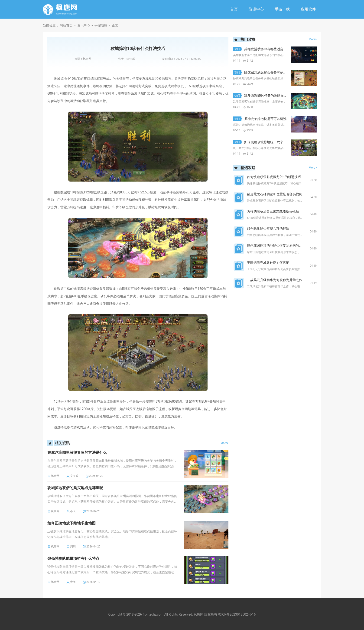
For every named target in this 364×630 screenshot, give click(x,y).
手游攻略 (101, 25)
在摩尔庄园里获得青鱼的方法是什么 (77, 453)
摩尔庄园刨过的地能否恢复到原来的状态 (276, 245)
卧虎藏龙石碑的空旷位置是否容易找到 (275, 194)
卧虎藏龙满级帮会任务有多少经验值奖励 (273, 72)
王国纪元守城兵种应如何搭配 (268, 263)
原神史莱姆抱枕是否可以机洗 (265, 119)
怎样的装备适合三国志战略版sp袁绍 (273, 211)
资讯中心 (256, 9)
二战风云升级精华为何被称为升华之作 (275, 280)
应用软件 (308, 9)
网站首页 (66, 25)
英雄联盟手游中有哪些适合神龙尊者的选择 (275, 49)
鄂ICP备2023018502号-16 (237, 614)
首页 (234, 9)
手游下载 (282, 9)
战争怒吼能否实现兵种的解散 (268, 229)
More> (224, 443)
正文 (115, 25)
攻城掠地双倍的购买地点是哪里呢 (75, 488)
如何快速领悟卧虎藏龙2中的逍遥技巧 (274, 177)
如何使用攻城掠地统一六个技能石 (269, 142)
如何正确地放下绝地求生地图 (71, 523)
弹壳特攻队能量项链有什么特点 (73, 559)
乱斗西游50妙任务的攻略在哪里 (267, 96)
